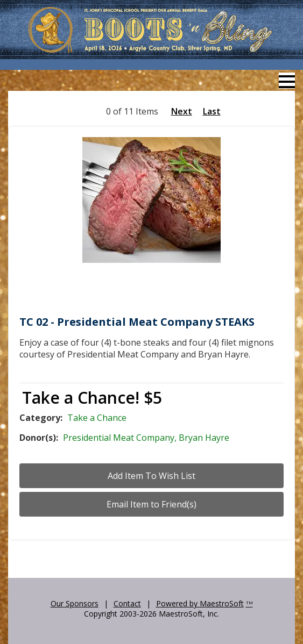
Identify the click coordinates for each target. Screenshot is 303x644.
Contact (127, 603)
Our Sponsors (75, 603)
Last (212, 111)
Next (182, 111)
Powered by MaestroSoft (200, 603)
